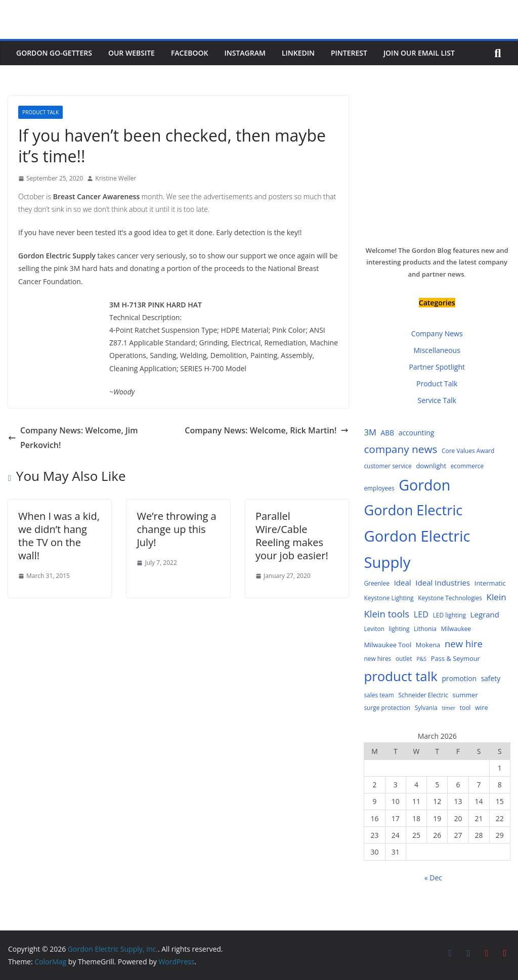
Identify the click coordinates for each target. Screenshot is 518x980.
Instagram (245, 53)
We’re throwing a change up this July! (176, 529)
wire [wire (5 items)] (482, 707)
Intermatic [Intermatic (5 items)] (490, 583)
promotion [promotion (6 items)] (459, 678)
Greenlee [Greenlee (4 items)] (377, 583)
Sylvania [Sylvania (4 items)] (426, 707)
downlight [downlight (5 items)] (431, 466)
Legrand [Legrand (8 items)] (485, 614)
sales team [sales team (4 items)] (379, 695)
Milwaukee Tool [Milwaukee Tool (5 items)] (387, 645)
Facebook (190, 53)
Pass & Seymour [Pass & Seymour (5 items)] (456, 658)
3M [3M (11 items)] (370, 432)
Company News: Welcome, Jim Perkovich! (73, 438)
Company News (437, 333)
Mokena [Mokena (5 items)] (428, 645)
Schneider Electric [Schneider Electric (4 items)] (423, 695)
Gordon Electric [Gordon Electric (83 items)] (413, 510)
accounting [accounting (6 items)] (416, 433)
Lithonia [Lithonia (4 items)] (425, 629)
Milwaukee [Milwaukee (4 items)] (456, 629)
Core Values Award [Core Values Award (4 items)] (468, 451)
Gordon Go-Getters (54, 53)
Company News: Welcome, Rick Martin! (267, 430)
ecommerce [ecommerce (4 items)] (467, 466)
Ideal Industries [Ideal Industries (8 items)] (443, 583)
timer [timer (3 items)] (448, 708)
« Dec (433, 878)
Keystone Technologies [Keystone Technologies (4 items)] (450, 598)
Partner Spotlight (437, 367)
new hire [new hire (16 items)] (464, 643)
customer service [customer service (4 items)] (387, 466)
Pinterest (349, 53)
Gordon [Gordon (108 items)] (424, 485)
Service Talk (437, 400)
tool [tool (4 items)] (465, 707)
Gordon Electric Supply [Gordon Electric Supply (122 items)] (417, 549)
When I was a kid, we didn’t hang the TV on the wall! (59, 536)
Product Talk (40, 112)
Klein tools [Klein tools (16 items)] (386, 614)
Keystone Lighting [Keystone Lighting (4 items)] (388, 598)
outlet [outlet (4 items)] (404, 658)
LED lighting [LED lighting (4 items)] (449, 615)
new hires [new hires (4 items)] (377, 658)
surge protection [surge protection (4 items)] (387, 707)
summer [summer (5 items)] (465, 695)
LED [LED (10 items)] (421, 614)
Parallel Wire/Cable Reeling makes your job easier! (292, 536)
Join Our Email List (419, 53)
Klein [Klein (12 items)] (497, 597)
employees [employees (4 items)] (379, 488)
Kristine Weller (116, 178)
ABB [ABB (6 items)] (388, 433)
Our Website (132, 53)
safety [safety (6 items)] (491, 678)
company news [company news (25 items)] (400, 449)
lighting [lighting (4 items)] (399, 629)
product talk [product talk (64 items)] (400, 676)
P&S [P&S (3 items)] (421, 659)
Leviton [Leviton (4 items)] (374, 629)
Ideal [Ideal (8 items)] (403, 583)
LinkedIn (298, 53)
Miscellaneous (437, 350)
